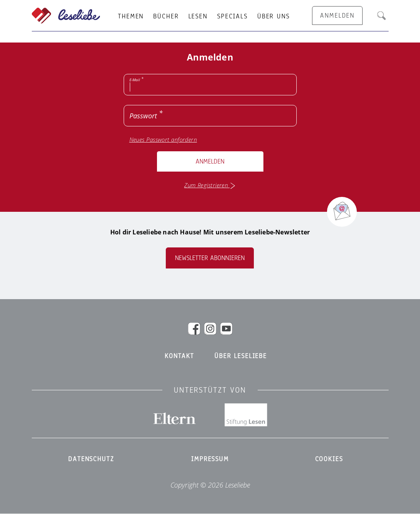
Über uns (274, 16)
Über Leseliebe (241, 356)
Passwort (143, 116)
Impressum (210, 459)
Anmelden (210, 161)
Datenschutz (91, 459)
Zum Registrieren (210, 185)
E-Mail (135, 80)
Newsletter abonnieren (210, 258)
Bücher (166, 16)
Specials (232, 16)
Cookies (329, 459)
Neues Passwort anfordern (163, 140)
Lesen (198, 16)
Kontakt (179, 356)
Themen (131, 16)
